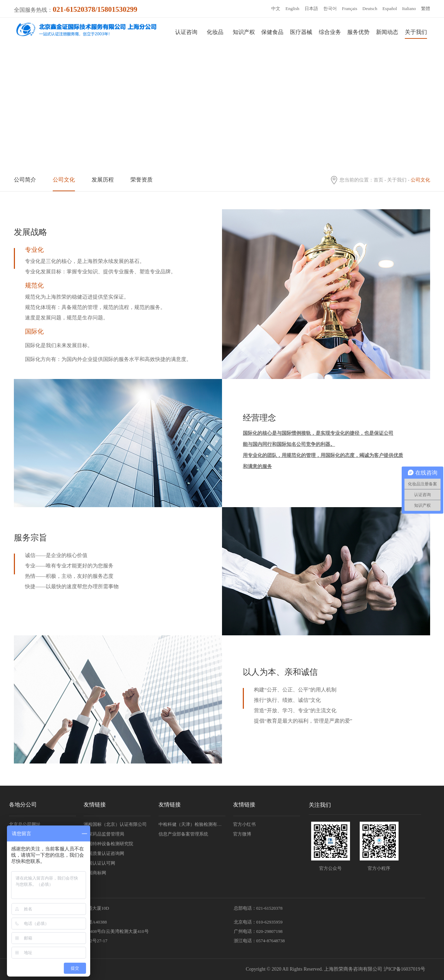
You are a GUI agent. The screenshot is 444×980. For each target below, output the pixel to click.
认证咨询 (186, 32)
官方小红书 (244, 824)
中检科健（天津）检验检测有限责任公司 (192, 824)
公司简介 (25, 180)
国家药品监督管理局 (104, 834)
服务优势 (358, 32)
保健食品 (272, 32)
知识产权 (244, 32)
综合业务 (330, 32)
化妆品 (215, 32)
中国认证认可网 (99, 863)
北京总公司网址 (25, 824)
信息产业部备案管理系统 (183, 834)
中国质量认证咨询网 (104, 853)
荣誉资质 (142, 180)
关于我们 (416, 32)
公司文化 (64, 180)
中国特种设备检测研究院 (108, 844)
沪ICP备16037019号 (404, 969)
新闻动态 (387, 32)
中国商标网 (95, 873)
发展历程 (103, 180)
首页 (378, 180)
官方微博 (242, 834)
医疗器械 (301, 32)
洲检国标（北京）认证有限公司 (115, 824)
